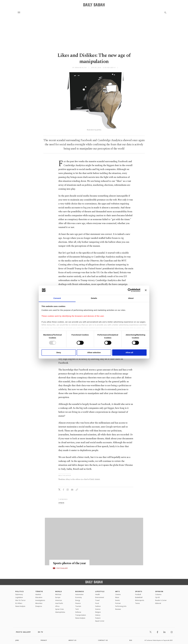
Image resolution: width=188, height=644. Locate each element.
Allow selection (94, 353)
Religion (98, 612)
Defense (78, 612)
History (98, 615)
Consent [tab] (57, 298)
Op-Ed (157, 597)
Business (80, 591)
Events (117, 600)
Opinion (159, 591)
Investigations (40, 600)
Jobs (17, 640)
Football (138, 594)
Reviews (118, 609)
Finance (78, 603)
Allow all (129, 353)
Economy (79, 597)
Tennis (137, 603)
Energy (78, 600)
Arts (118, 591)
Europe (58, 597)
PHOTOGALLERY (62, 568)
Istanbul (38, 594)
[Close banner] (146, 290)
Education (39, 597)
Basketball (139, 597)
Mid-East (58, 594)
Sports (139, 591)
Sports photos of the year (69, 563)
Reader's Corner (161, 600)
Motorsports (140, 600)
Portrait (118, 603)
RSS (131, 640)
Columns (158, 594)
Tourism (78, 606)
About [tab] (131, 298)
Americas (59, 600)
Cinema (118, 594)
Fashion (98, 606)
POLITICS (20, 591)
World (59, 591)
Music (117, 597)
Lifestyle (100, 591)
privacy (44, 640)
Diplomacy (19, 594)
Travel (97, 600)
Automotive (79, 594)
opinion (61, 503)
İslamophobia (60, 612)
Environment (100, 597)
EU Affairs (19, 603)
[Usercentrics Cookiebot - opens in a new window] (130, 290)
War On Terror (20, 600)
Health (98, 594)
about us (72, 640)
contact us (103, 640)
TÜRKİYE (39, 591)
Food (97, 603)
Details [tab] (94, 298)
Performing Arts (121, 606)
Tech (77, 609)
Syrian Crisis (59, 609)
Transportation (81, 615)
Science (98, 609)
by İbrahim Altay (80, 67)
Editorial (158, 603)
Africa (57, 606)
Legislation (19, 597)
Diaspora (39, 606)
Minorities (39, 603)
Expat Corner (100, 621)
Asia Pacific (59, 603)
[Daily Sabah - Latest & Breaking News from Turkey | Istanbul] (94, 5)
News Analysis (20, 606)
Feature (98, 618)
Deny (59, 353)
